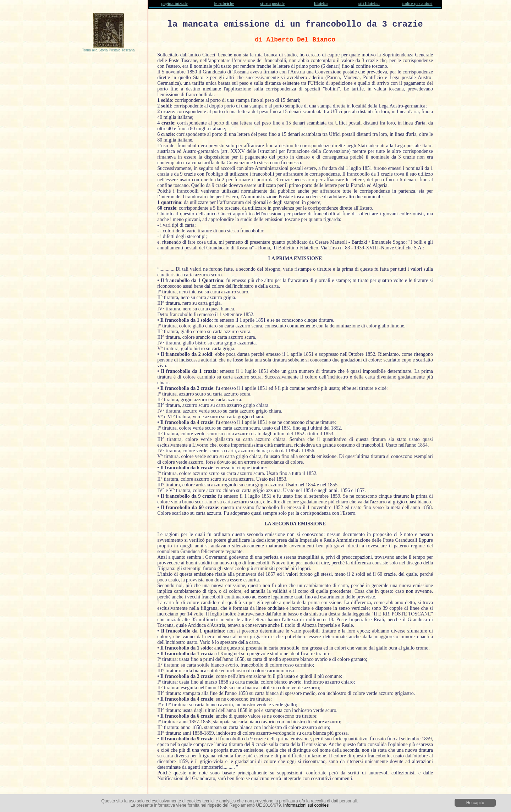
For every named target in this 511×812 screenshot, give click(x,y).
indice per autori (417, 4)
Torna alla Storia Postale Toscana (108, 50)
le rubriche (224, 4)
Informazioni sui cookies (306, 805)
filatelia (321, 4)
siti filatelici (369, 4)
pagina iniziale (174, 4)
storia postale (273, 4)
